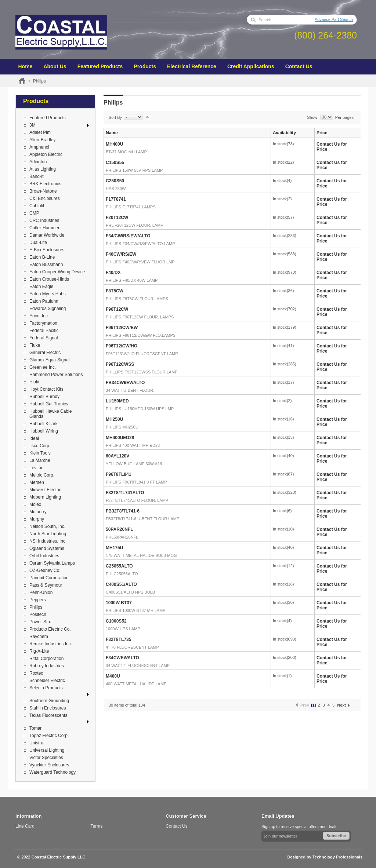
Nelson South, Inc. (47, 526)
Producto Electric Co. (50, 629)
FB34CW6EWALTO (125, 383)
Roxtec (36, 673)
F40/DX (113, 273)
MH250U (114, 419)
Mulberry (38, 512)
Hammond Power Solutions (56, 375)
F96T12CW (117, 309)
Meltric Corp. (42, 475)
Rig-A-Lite (39, 651)
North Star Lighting (48, 534)
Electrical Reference (192, 66)
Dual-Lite (38, 242)
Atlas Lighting (43, 169)
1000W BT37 (119, 603)
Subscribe (336, 836)
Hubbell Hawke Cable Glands (50, 414)
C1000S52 (116, 621)
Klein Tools (40, 453)
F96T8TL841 (118, 474)
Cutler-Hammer (44, 228)
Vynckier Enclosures (49, 765)
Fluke (35, 345)
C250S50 (115, 181)
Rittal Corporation (46, 659)
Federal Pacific (44, 331)
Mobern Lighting (45, 497)
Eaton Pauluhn (44, 301)
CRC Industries (44, 220)
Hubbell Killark (44, 424)
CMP (34, 213)
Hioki (34, 382)
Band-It (37, 176)
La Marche (40, 460)
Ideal (34, 438)
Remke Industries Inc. (51, 644)
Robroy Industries (47, 666)
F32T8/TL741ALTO (125, 493)
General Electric (45, 353)
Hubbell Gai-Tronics (49, 404)
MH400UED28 (120, 438)
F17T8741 (116, 199)
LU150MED (117, 401)
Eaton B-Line (42, 257)
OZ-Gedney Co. (45, 570)
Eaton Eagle (41, 287)
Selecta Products (46, 688)
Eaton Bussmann (46, 265)
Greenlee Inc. (43, 367)
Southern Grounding (49, 701)
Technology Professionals (337, 857)
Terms (97, 826)
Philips (36, 607)
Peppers (38, 600)
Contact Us (299, 66)
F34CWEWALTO (122, 658)
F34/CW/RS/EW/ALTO (128, 236)
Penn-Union (41, 592)
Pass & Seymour (46, 585)
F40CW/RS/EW (121, 254)
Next (341, 705)
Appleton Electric (46, 154)
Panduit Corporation (49, 578)
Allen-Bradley (42, 140)
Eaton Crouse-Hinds (49, 279)
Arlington (38, 162)
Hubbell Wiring (44, 431)
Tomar (35, 728)
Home (26, 66)
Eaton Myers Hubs (48, 294)
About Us (55, 66)
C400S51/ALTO (121, 584)
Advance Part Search (334, 19)
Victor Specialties (46, 758)
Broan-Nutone (43, 191)
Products (145, 66)
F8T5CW (115, 291)
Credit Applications (251, 66)
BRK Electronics (45, 184)
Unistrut (37, 743)
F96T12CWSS (120, 364)
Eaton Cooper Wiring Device (57, 272)
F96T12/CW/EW (122, 328)
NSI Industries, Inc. (48, 541)
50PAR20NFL (119, 529)
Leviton (37, 468)
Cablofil (37, 206)
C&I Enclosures (45, 198)
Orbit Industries (44, 556)
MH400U (114, 144)
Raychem (39, 637)
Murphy (37, 519)
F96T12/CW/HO (122, 346)
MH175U (114, 548)
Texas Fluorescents (48, 715)
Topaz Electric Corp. (49, 736)
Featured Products (100, 66)
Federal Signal (44, 338)
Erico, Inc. (39, 316)
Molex (35, 504)
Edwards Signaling (48, 309)
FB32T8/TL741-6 (123, 511)
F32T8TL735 (118, 639)
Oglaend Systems (47, 548)
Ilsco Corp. (40, 446)
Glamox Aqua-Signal (49, 360)
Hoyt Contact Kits (46, 389)
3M (32, 125)
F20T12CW (117, 218)
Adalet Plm (40, 132)
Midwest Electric (45, 490)
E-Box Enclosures (47, 250)
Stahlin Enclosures (48, 708)
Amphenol (39, 147)
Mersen (37, 482)
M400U (113, 676)
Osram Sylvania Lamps (52, 563)
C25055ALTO (119, 566)
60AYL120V (117, 456)
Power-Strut (41, 622)
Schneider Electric (47, 681)
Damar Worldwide (47, 235)
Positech (38, 614)
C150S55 (115, 163)
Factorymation (43, 323)
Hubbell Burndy (44, 397)
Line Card (25, 826)
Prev (305, 705)
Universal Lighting (47, 750)
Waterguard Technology (53, 772)
